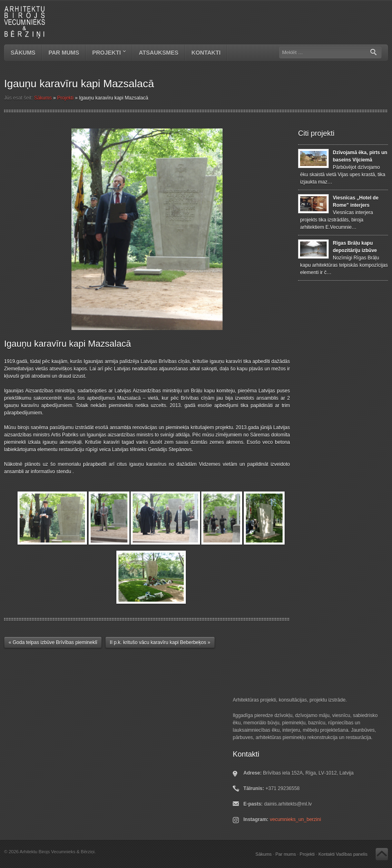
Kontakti (206, 53)
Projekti (106, 53)
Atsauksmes (159, 53)
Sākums (23, 53)
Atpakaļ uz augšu (382, 854)
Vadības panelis (352, 854)
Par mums (64, 53)
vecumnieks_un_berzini (295, 819)
